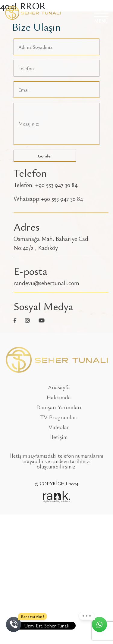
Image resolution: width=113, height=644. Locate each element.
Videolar (59, 427)
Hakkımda (59, 397)
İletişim (59, 437)
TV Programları (59, 417)
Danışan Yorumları (59, 407)
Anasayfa (59, 387)
